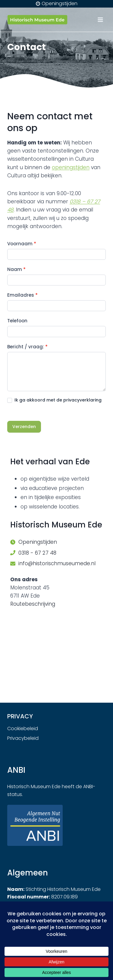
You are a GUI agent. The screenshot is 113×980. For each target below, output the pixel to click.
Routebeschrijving (33, 604)
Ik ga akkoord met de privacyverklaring (54, 400)
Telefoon (17, 321)
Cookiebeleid (23, 729)
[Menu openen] (100, 19)
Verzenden (24, 427)
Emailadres (22, 295)
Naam (16, 269)
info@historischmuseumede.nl (57, 563)
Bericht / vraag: (27, 347)
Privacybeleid (23, 738)
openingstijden (71, 167)
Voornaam (22, 244)
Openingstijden (38, 542)
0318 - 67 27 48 (37, 553)
